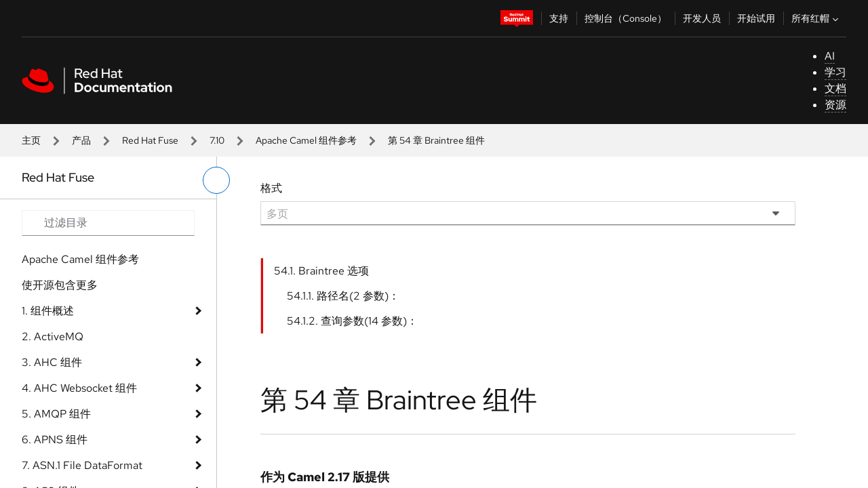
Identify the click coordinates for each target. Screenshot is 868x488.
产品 (81, 140)
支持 (559, 18)
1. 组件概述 (48, 311)
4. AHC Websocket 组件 (79, 388)
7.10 (217, 140)
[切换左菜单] (216, 180)
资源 (835, 105)
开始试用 (756, 18)
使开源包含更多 (60, 285)
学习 (835, 72)
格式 (271, 188)
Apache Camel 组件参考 (306, 140)
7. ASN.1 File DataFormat (82, 465)
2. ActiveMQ (53, 337)
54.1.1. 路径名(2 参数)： (343, 296)
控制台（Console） (626, 18)
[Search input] (108, 223)
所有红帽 (816, 18)
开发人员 (702, 18)
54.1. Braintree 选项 (321, 271)
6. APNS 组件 (55, 440)
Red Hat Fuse (150, 140)
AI (830, 56)
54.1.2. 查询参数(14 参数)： (352, 321)
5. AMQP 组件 (56, 414)
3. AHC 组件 (52, 362)
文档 (835, 88)
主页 (31, 140)
